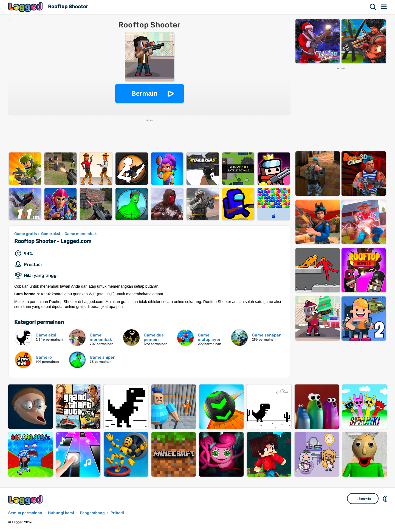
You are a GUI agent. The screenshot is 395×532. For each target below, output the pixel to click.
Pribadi (117, 513)
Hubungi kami (61, 513)
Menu (384, 7)
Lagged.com (26, 500)
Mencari (373, 7)
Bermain (144, 93)
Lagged (26, 7)
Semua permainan (25, 513)
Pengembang (92, 513)
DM (385, 499)
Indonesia (363, 499)
